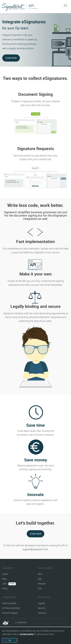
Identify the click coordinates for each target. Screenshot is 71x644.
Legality (41, 603)
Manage (42, 584)
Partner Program (10, 613)
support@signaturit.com (35, 549)
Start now (11, 58)
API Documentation (11, 608)
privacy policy (27, 634)
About (5, 574)
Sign (40, 579)
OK (10, 640)
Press (5, 588)
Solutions (42, 613)
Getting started (9, 603)
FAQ (40, 588)
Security (41, 608)
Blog (4, 579)
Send (40, 574)
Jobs (9, 584)
